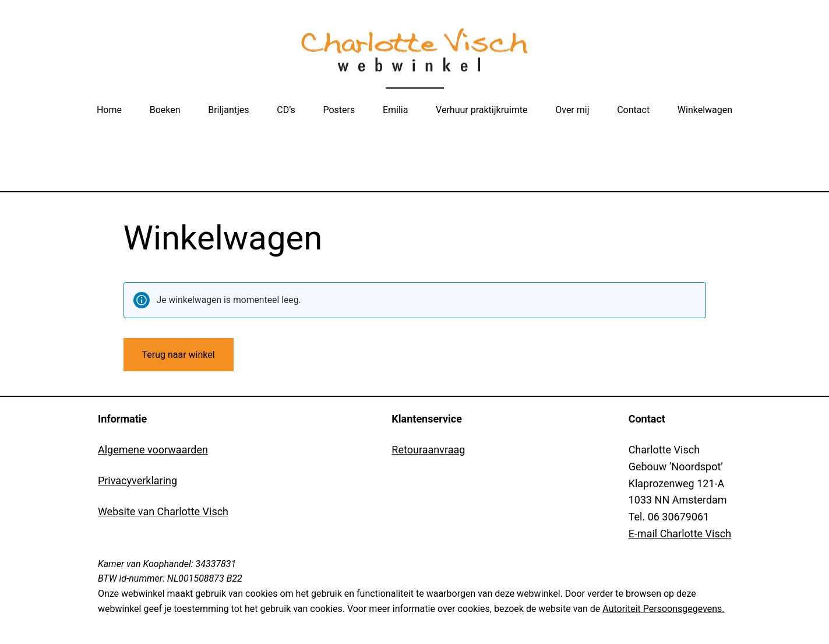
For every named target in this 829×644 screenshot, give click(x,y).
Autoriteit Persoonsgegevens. (663, 609)
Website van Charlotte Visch (163, 511)
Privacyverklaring (137, 481)
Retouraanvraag (428, 450)
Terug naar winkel (179, 355)
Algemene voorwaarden (153, 450)
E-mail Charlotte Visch (680, 534)
